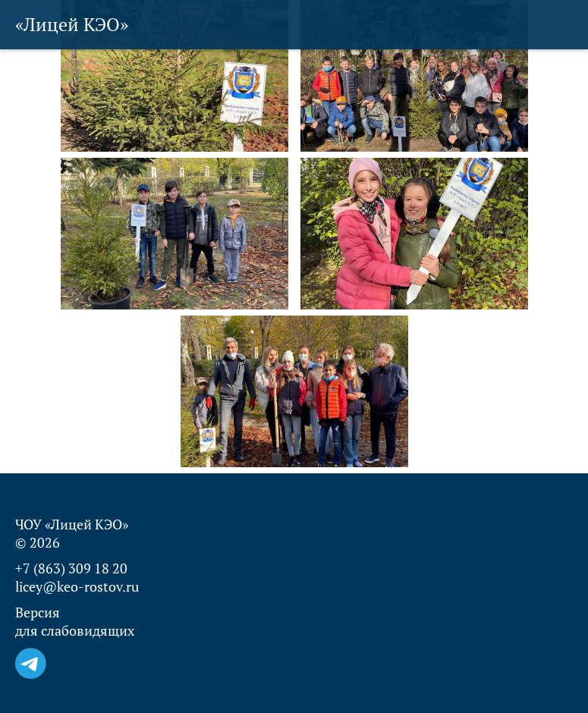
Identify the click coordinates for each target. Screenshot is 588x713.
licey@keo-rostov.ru (77, 586)
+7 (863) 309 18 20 (71, 568)
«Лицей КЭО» (72, 24)
